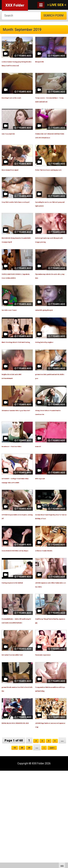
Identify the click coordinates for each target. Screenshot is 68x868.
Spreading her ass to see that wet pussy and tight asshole (50, 233)
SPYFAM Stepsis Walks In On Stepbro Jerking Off (17, 584)
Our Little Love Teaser (16, 349)
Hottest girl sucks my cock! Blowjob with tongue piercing (49, 273)
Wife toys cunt (45, 537)
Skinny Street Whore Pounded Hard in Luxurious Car (49, 465)
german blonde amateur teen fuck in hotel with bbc (17, 780)
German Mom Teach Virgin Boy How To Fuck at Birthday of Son (51, 584)
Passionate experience (50, 740)
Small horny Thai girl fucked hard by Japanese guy (48, 700)
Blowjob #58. (44, 61)
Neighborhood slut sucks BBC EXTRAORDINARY (14, 425)
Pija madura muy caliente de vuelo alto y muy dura (50, 313)
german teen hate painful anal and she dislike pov (48, 425)
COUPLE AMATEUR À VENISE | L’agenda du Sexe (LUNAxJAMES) (16, 313)
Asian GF (41, 501)
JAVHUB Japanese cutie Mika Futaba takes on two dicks (50, 660)
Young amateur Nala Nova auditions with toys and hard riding (51, 780)
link (65, 811)
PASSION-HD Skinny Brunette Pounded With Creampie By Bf (17, 273)
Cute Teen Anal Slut (15, 149)
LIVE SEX (57, 5)
